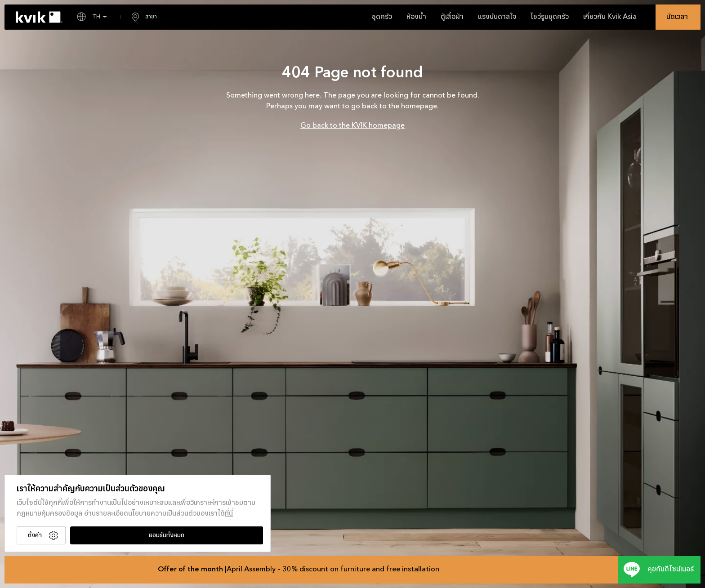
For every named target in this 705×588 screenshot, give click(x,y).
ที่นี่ (229, 514)
